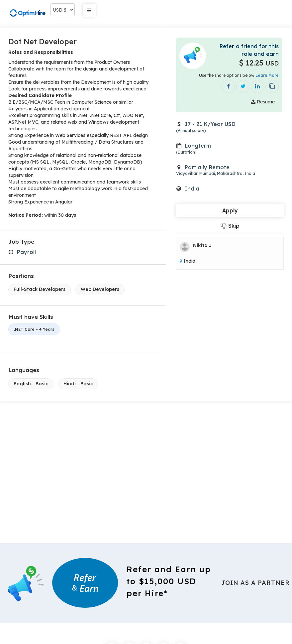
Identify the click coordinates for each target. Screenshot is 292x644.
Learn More (267, 75)
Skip (230, 226)
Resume (263, 102)
